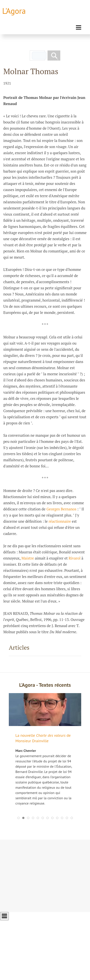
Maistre (28, 558)
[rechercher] (39, 56)
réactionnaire (60, 521)
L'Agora (14, 11)
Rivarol (75, 558)
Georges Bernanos (61, 509)
